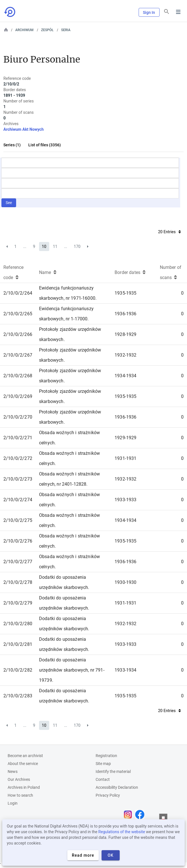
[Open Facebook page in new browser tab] (141, 815)
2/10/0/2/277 (18, 562)
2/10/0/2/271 (18, 438)
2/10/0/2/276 (18, 541)
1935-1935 (125, 293)
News (13, 771)
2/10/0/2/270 (18, 417)
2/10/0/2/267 (18, 355)
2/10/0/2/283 (18, 696)
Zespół (47, 30)
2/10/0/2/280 (18, 624)
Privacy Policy (108, 795)
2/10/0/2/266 (18, 334)
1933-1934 (125, 670)
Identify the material (113, 771)
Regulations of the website (122, 832)
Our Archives (19, 779)
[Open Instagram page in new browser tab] (129, 815)
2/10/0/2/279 (18, 603)
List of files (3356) (45, 145)
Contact (103, 779)
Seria (66, 30)
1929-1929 (125, 438)
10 (44, 247)
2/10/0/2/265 (18, 314)
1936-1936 (125, 314)
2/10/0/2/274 (18, 500)
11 (55, 247)
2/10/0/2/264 (18, 293)
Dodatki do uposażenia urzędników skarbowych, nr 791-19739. (72, 670)
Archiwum (24, 30)
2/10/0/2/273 (18, 479)
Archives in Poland (24, 787)
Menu (178, 12)
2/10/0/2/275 (18, 520)
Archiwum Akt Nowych (23, 129)
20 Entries (169, 232)
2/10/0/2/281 (18, 644)
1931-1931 (125, 458)
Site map (103, 764)
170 (77, 247)
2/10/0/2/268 (18, 376)
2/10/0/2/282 (18, 670)
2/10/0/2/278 (18, 582)
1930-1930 (125, 582)
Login (13, 803)
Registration (106, 756)
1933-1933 (125, 500)
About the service (23, 764)
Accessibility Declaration (117, 787)
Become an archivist (25, 756)
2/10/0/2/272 (18, 458)
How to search (20, 795)
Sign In (149, 12)
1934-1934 (125, 376)
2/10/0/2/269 (18, 396)
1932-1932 (125, 355)
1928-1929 (125, 334)
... (25, 247)
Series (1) (12, 145)
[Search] (167, 12)
